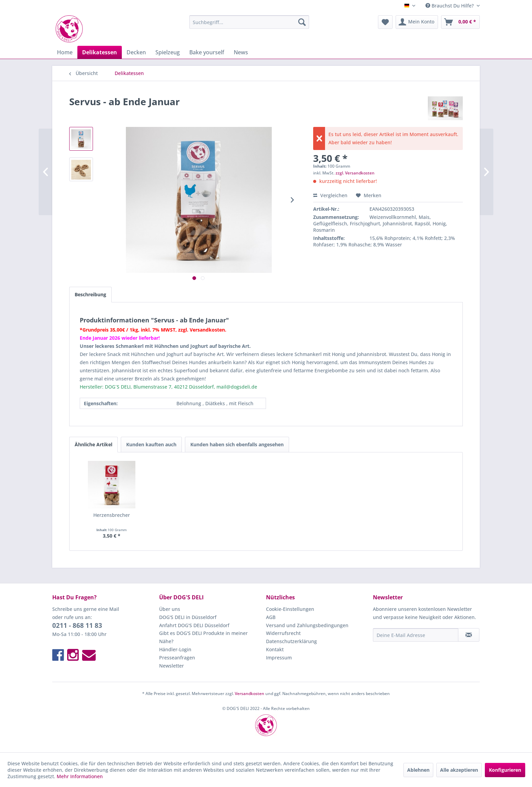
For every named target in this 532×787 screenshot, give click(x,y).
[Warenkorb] (460, 22)
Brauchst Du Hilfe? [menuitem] (450, 6)
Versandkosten (250, 694)
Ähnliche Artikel (93, 444)
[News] (241, 52)
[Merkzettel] (385, 22)
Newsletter (172, 666)
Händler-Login (175, 649)
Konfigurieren (505, 770)
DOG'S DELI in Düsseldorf (188, 617)
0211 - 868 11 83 (77, 625)
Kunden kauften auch (151, 444)
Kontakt (275, 649)
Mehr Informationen (80, 776)
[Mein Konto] (417, 22)
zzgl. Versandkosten (355, 173)
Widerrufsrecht (283, 633)
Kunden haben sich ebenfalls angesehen (237, 444)
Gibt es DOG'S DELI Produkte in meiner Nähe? (203, 637)
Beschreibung (90, 294)
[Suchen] (302, 22)
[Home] (65, 52)
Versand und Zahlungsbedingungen (307, 625)
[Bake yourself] (207, 52)
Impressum (279, 658)
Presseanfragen (177, 658)
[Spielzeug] (168, 52)
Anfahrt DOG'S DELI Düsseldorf (194, 625)
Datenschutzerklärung (291, 641)
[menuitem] (249, 22)
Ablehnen (418, 770)
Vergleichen (330, 195)
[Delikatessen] (100, 52)
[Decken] (136, 52)
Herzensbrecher (112, 515)
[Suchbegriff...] (249, 22)
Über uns (170, 609)
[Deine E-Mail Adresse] (416, 635)
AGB (271, 617)
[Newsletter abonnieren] (469, 635)
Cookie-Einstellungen (290, 609)
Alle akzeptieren (459, 770)
